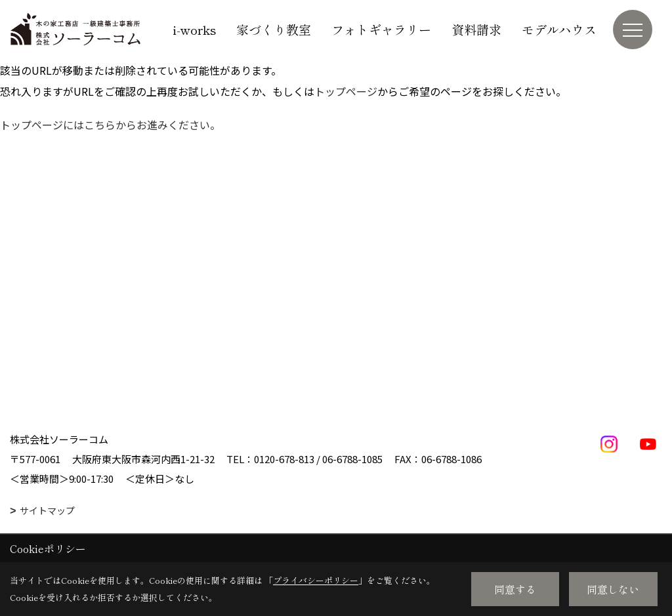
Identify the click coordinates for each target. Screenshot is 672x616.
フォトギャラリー (381, 29)
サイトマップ (47, 510)
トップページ (346, 91)
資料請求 (476, 29)
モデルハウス (559, 29)
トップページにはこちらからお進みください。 (110, 125)
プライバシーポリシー (316, 580)
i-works (194, 29)
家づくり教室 (274, 29)
